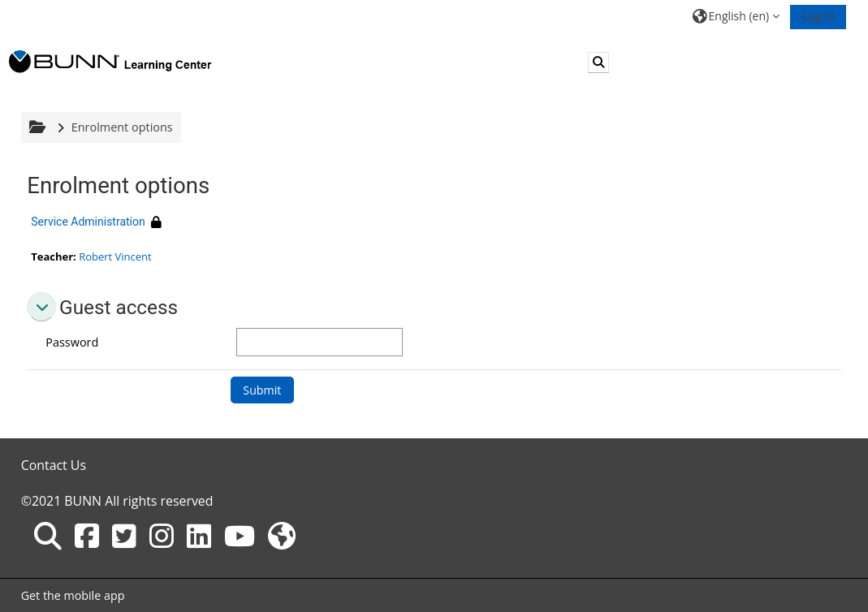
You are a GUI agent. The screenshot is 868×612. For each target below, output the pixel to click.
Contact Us (54, 465)
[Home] (110, 61)
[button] (736, 16)
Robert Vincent (115, 256)
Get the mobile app (73, 595)
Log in (818, 16)
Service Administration (88, 222)
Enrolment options (122, 127)
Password (72, 342)
